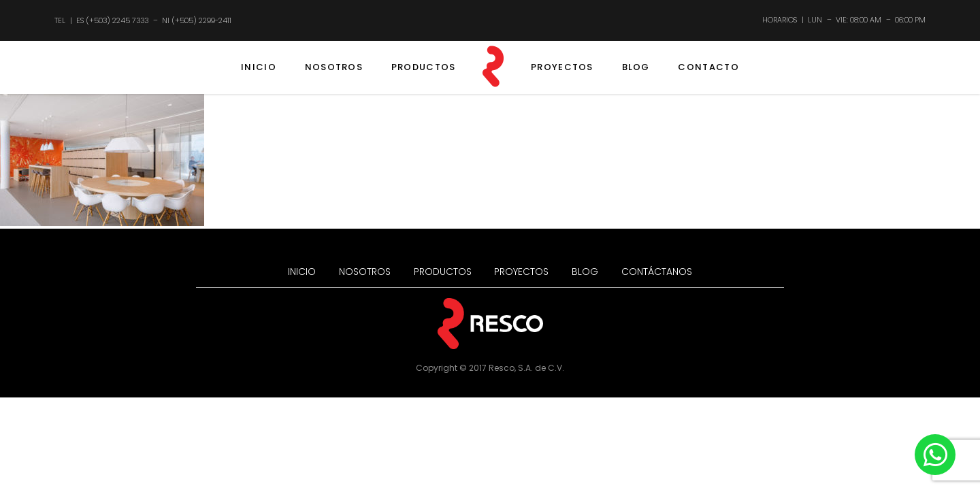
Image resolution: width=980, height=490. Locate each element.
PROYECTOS (562, 67)
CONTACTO (708, 67)
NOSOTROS (334, 67)
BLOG (636, 67)
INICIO (259, 67)
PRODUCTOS (424, 67)
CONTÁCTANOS (657, 272)
